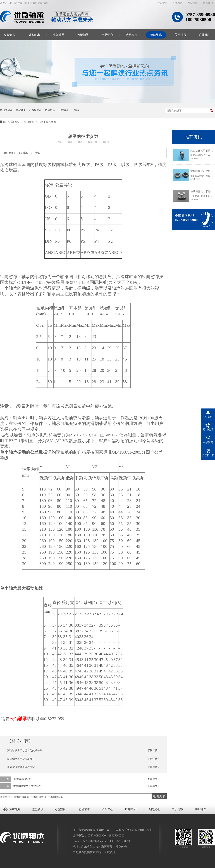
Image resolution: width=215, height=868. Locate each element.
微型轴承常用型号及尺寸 (21, 759)
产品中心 (107, 35)
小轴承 (75, 110)
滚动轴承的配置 (22, 779)
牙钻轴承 (63, 110)
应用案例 (132, 35)
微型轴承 (34, 35)
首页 (17, 122)
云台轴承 (18, 719)
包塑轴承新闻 (56, 797)
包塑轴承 (83, 35)
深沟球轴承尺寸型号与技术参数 (25, 750)
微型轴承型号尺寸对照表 (27, 786)
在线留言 (178, 3)
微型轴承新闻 (21, 797)
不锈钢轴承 (35, 110)
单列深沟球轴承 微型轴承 (21, 767)
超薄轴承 (50, 110)
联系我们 (208, 3)
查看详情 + (153, 779)
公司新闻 (29, 122)
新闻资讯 (156, 35)
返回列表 (159, 796)
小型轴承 (59, 35)
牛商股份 (78, 852)
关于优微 (180, 35)
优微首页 (14, 809)
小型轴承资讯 (39, 797)
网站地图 (193, 3)
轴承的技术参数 (47, 122)
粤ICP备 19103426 (138, 830)
